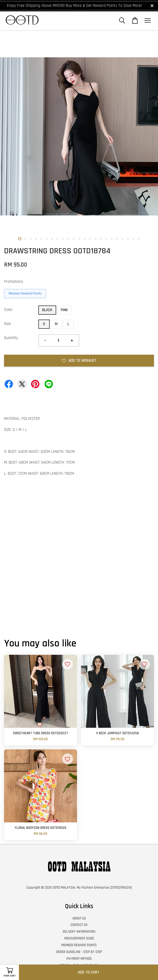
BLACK (47, 310)
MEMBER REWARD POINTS (79, 945)
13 (85, 239)
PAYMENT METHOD (79, 959)
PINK (64, 310)
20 (122, 239)
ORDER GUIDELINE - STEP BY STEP (79, 952)
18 (112, 239)
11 (74, 239)
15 (95, 239)
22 (133, 239)
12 (79, 239)
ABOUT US (79, 918)
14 (90, 239)
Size (7, 324)
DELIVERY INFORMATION (79, 932)
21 (128, 239)
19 (117, 239)
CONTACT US (79, 925)
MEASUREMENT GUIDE (79, 938)
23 (139, 239)
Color (8, 310)
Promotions (14, 282)
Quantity (11, 338)
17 (106, 239)
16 (101, 239)
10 (68, 239)
